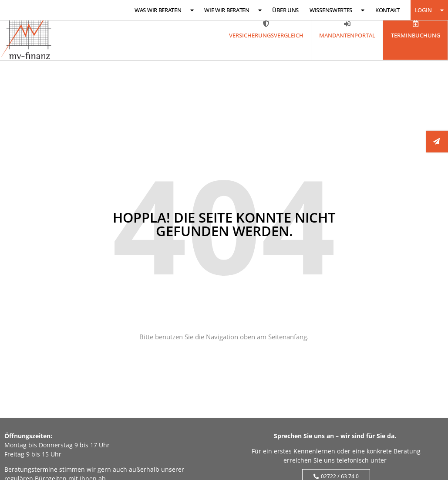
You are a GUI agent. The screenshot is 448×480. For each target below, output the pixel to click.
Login (429, 10)
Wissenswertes (337, 10)
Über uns (285, 10)
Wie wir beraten (233, 10)
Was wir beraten (164, 10)
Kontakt (387, 10)
